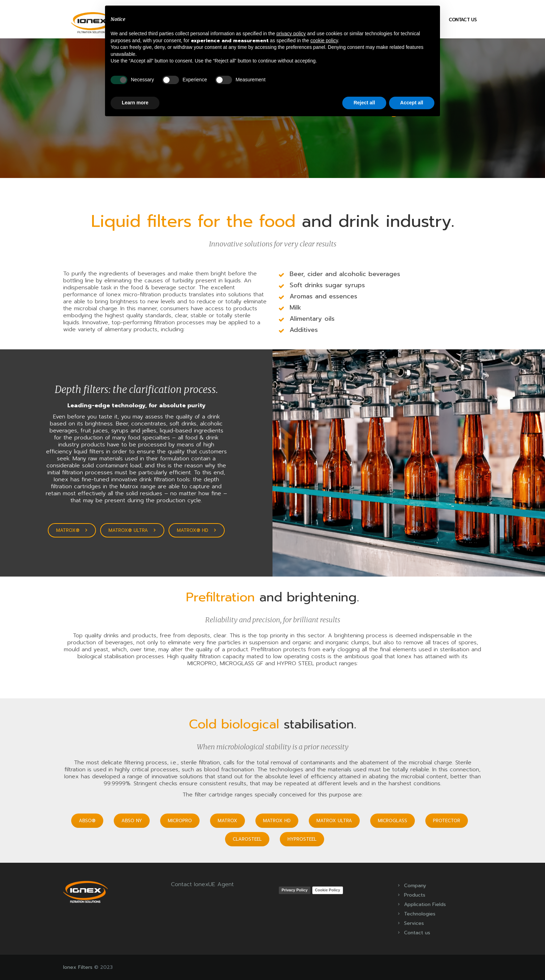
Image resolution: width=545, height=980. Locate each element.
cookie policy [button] (324, 40)
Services (414, 923)
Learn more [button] (135, 103)
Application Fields (425, 904)
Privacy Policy (295, 890)
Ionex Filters (78, 967)
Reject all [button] (364, 103)
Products (415, 895)
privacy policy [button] (291, 34)
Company (415, 886)
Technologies (420, 914)
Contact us (463, 20)
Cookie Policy (328, 890)
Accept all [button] (412, 103)
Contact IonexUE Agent (202, 884)
